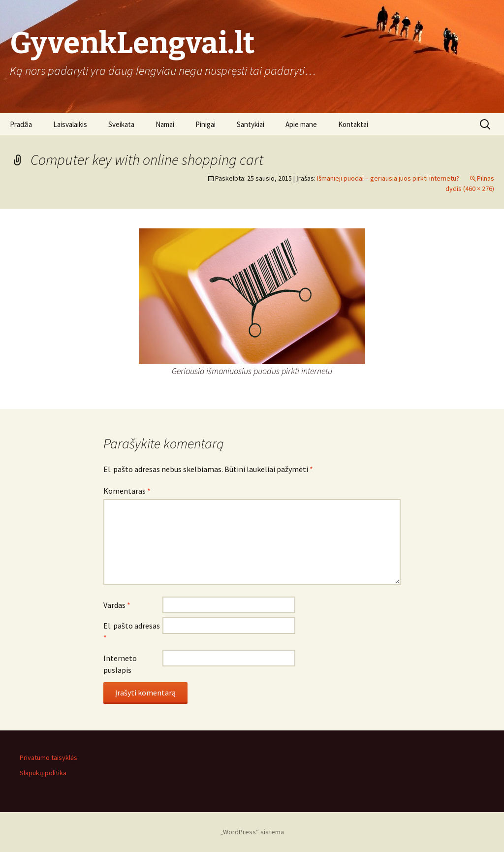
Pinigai (205, 124)
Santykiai (251, 124)
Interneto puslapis (120, 664)
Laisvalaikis (70, 124)
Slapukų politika (43, 773)
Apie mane (301, 124)
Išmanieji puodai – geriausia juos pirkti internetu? (388, 178)
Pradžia (21, 124)
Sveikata (121, 124)
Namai (165, 124)
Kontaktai (353, 124)
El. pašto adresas (132, 631)
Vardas (117, 605)
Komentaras (127, 491)
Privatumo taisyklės (48, 757)
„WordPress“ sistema (252, 832)
